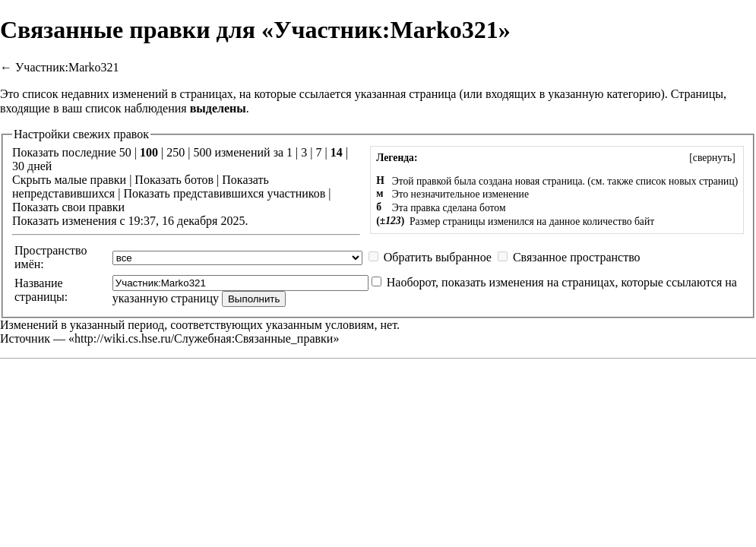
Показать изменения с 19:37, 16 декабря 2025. (130, 221)
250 (176, 152)
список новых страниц (685, 181)
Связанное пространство (577, 257)
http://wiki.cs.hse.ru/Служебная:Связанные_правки (204, 338)
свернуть (712, 158)
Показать (158, 180)
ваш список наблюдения (125, 108)
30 (18, 166)
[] (712, 158)
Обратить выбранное (438, 257)
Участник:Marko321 (67, 67)
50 (125, 152)
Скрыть (32, 180)
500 (202, 152)
